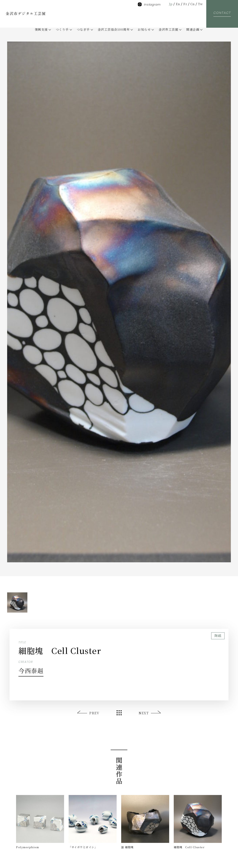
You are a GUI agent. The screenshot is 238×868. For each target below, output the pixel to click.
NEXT (144, 713)
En (178, 4)
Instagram (149, 4)
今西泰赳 (31, 671)
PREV (94, 713)
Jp (171, 4)
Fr (185, 4)
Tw (200, 4)
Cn (193, 4)
